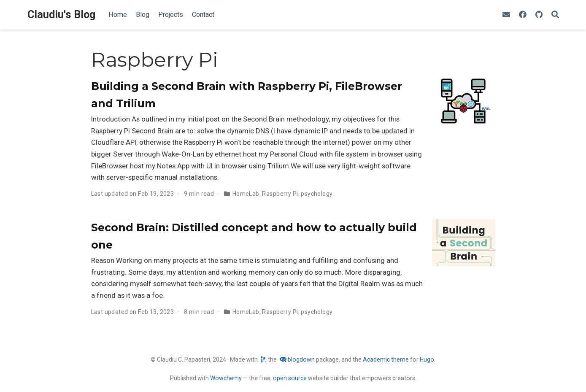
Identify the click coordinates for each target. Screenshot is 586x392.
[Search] (555, 15)
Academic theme (386, 360)
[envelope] (506, 15)
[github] (539, 15)
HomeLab (246, 194)
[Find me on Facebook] (523, 15)
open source (290, 378)
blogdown (301, 360)
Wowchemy (226, 378)
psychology (317, 194)
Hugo (427, 360)
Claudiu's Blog (61, 15)
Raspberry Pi (280, 194)
